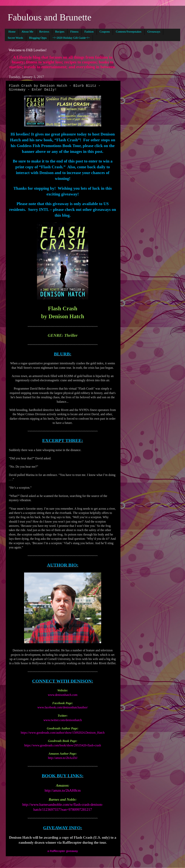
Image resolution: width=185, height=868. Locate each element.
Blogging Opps (38, 38)
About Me (27, 32)
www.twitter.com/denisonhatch (63, 720)
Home (12, 32)
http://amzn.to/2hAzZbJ (63, 758)
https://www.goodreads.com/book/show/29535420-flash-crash (63, 745)
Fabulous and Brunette (50, 17)
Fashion (89, 32)
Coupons (105, 32)
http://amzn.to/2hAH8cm (63, 790)
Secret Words (15, 38)
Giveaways (154, 32)
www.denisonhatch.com (63, 695)
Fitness (74, 32)
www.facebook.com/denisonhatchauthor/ (63, 707)
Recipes (60, 32)
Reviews (44, 32)
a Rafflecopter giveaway (63, 851)
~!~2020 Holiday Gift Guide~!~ (71, 38)
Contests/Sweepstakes (129, 32)
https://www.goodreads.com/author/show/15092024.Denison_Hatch (63, 733)
